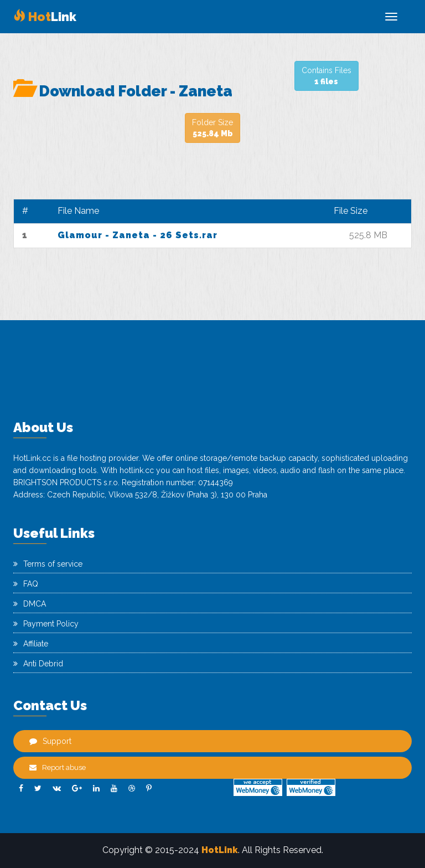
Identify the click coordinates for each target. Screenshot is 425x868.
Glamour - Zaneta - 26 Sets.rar (138, 235)
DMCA (30, 604)
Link (45, 17)
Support (50, 741)
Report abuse (58, 767)
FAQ (26, 584)
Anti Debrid (38, 664)
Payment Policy (46, 624)
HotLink (220, 850)
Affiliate (31, 644)
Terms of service (48, 564)
